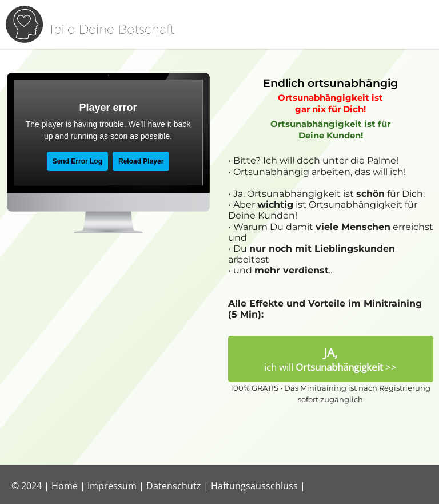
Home (65, 486)
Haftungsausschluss (254, 486)
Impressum (112, 486)
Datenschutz (174, 486)
